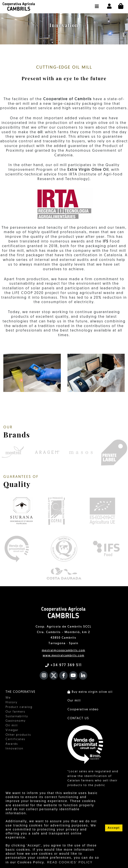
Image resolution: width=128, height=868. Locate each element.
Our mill (74, 701)
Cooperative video (83, 710)
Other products (18, 735)
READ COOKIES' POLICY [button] (70, 862)
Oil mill (12, 726)
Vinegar (12, 730)
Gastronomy (16, 721)
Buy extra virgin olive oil (90, 692)
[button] (97, 4)
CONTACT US (78, 718)
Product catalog (19, 707)
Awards (12, 744)
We (8, 698)
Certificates (15, 739)
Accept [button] (114, 828)
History (11, 702)
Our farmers (15, 712)
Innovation (14, 749)
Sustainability (17, 716)
